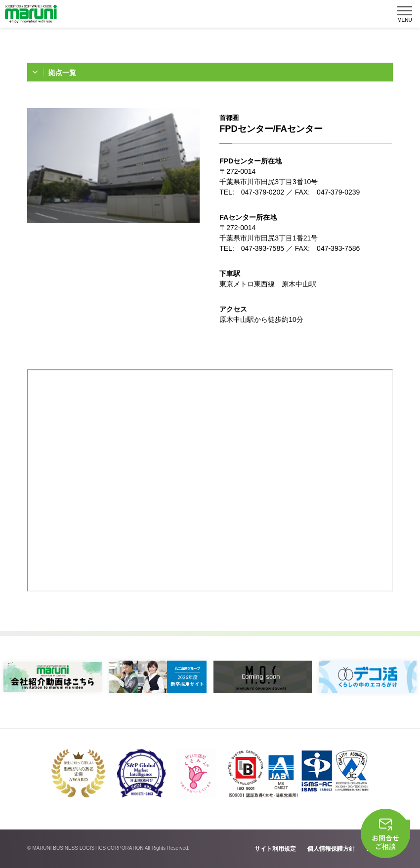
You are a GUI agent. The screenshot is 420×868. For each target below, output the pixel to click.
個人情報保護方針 (331, 849)
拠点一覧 (62, 73)
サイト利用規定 (275, 849)
